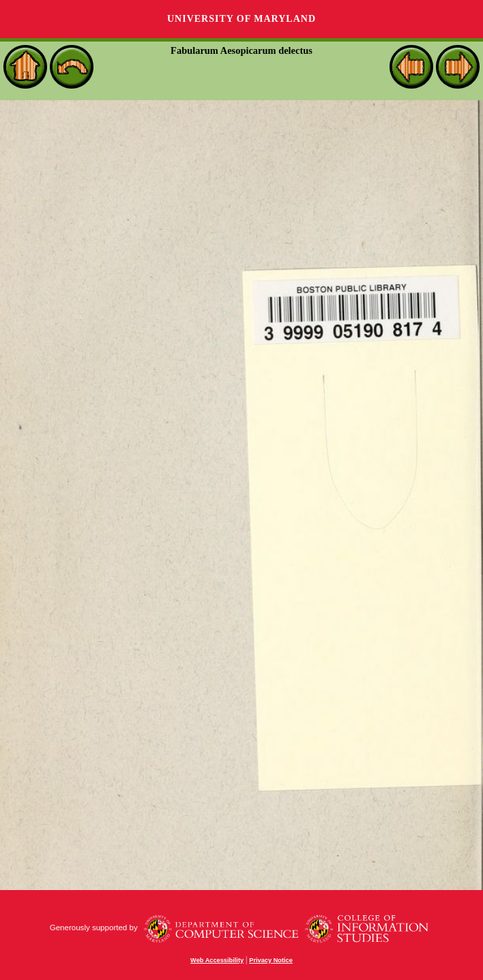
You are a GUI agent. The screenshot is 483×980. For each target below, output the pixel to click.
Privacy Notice (271, 960)
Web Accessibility (217, 960)
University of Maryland (241, 19)
